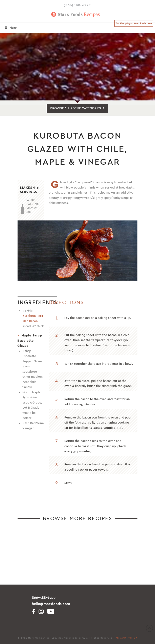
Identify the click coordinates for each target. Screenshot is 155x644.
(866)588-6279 (77, 5)
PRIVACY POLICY (126, 638)
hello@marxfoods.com (51, 604)
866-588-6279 (44, 598)
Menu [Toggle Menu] (10, 28)
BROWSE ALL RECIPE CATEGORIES (77, 108)
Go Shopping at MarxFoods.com (134, 23)
